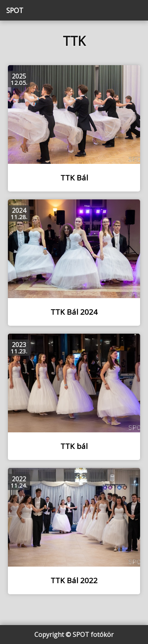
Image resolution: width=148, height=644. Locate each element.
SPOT (15, 10)
